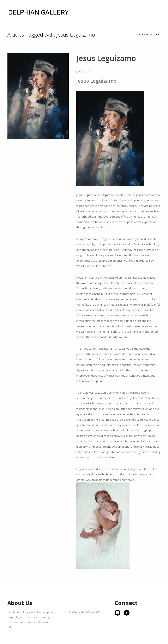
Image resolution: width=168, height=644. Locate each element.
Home (140, 34)
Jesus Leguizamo (106, 58)
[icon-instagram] (119, 613)
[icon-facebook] (127, 613)
